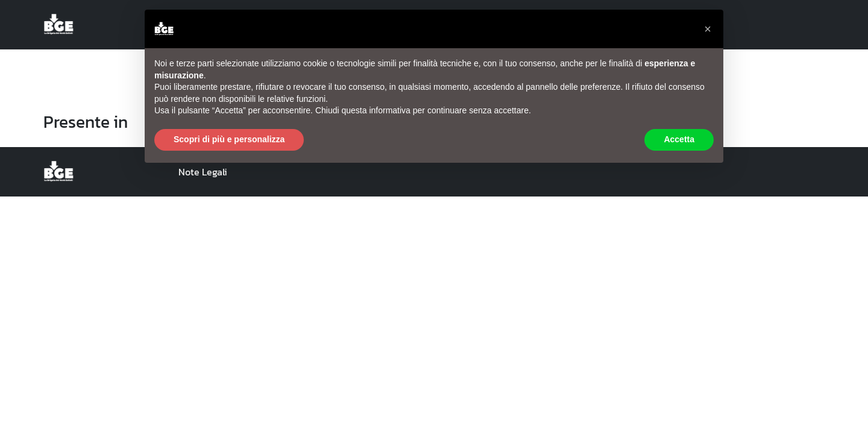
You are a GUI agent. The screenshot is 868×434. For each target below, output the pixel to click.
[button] (708, 29)
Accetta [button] (679, 139)
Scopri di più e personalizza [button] (229, 139)
